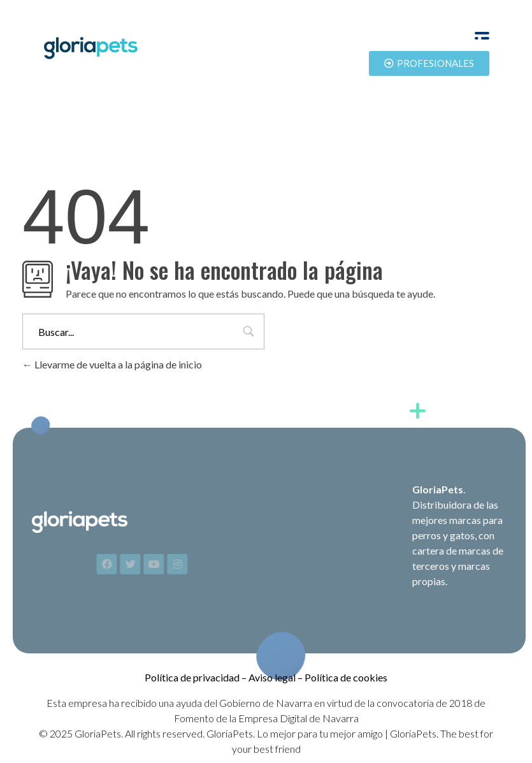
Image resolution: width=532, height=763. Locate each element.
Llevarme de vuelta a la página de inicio (112, 364)
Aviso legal (272, 677)
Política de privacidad (192, 677)
